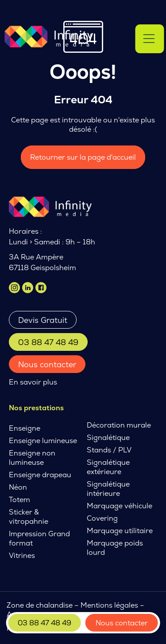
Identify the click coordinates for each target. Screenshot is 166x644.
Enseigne (25, 428)
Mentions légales (109, 605)
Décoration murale (119, 425)
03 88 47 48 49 (48, 342)
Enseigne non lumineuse (32, 458)
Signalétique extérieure (108, 467)
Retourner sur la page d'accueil (83, 157)
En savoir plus (33, 382)
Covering (102, 518)
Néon (18, 487)
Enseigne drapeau (40, 475)
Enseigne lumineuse (43, 441)
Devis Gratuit (43, 320)
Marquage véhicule (120, 506)
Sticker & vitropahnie (29, 517)
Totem (19, 500)
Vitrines (22, 556)
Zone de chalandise (40, 605)
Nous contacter (47, 364)
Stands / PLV (109, 450)
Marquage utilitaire (120, 531)
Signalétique (108, 438)
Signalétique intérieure (108, 489)
